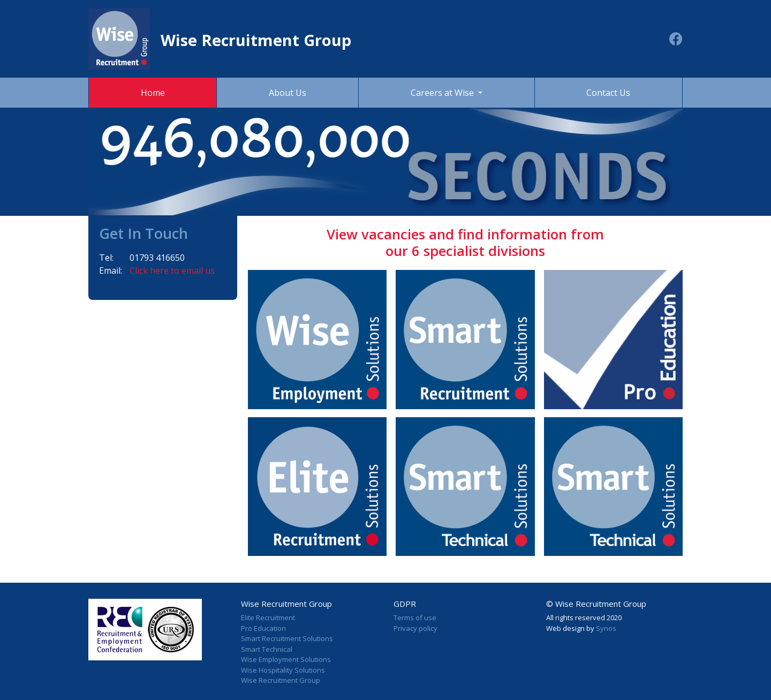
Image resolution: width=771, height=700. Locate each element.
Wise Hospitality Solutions (283, 670)
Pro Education (263, 628)
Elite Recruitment (268, 618)
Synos (606, 628)
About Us (288, 93)
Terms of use (415, 618)
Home (153, 93)
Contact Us (608, 93)
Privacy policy (415, 628)
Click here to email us (172, 270)
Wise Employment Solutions (286, 659)
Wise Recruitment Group (281, 680)
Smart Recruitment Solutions (287, 638)
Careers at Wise (443, 93)
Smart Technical (267, 649)
